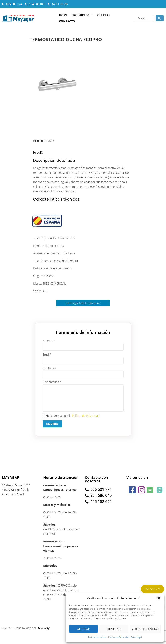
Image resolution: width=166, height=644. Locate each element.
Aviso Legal (136, 637)
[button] (159, 598)
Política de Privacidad (119, 637)
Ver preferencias (145, 629)
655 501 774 (153, 589)
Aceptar (83, 629)
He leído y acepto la (71, 416)
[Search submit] (160, 18)
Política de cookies (97, 637)
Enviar (52, 424)
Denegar (114, 629)
